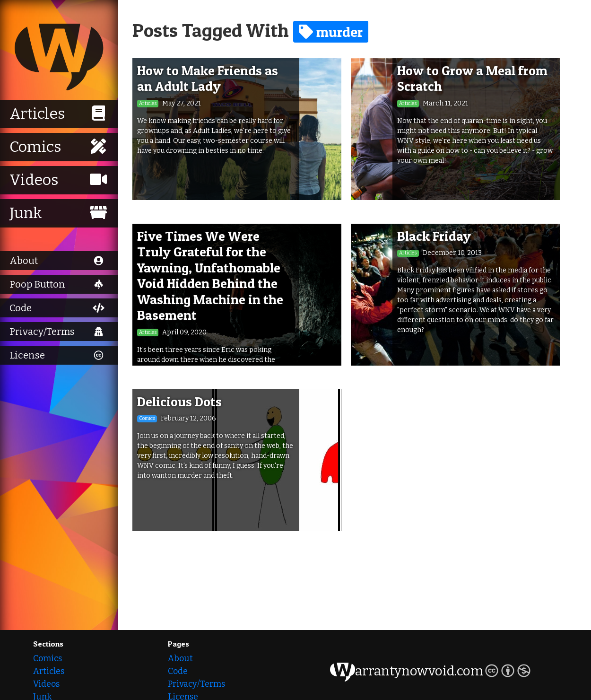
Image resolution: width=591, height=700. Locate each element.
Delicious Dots (179, 402)
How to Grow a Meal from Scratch (472, 79)
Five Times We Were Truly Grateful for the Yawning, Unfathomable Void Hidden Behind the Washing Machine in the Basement (210, 276)
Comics (48, 658)
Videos (46, 684)
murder (331, 32)
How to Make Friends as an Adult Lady (208, 79)
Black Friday (434, 236)
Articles (49, 671)
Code (178, 671)
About (180, 658)
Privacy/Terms (196, 684)
